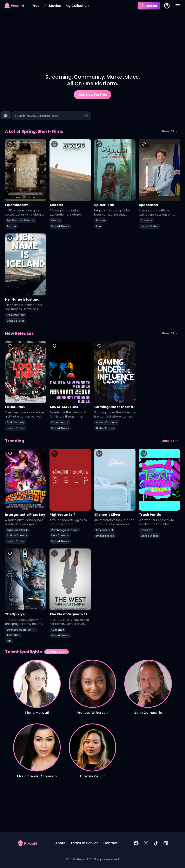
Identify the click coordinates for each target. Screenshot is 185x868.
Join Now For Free (92, 95)
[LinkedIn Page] (166, 843)
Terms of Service (84, 843)
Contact (110, 843)
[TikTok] (156, 843)
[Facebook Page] (136, 843)
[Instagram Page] (146, 843)
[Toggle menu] (178, 6)
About (60, 843)
